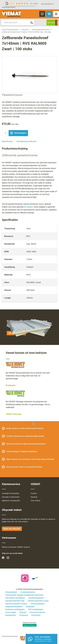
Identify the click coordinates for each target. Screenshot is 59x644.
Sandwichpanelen (36, 598)
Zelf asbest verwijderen (15, 598)
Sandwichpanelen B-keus (16, 604)
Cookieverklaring (28, 592)
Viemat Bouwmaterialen (10, 30)
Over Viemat (35, 501)
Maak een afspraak (12, 529)
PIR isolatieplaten (36, 609)
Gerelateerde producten (27, 141)
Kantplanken (11, 615)
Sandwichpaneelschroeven (41, 30)
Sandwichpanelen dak (15, 601)
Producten (11, 385)
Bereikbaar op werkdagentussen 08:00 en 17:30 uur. (43, 639)
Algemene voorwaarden (11, 501)
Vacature (34, 497)
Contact (34, 493)
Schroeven (25, 30)
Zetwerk (23, 612)
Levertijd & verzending (10, 493)
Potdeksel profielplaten (15, 609)
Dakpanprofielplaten (14, 607)
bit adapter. (29, 207)
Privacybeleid (11, 592)
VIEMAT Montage (14, 414)
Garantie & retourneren (11, 497)
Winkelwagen (18, 133)
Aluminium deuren (37, 612)
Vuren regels (11, 612)
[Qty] (5, 133)
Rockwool (24, 615)
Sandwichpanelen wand (38, 601)
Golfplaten (30, 607)
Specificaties (7, 141)
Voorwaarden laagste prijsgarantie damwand (24, 595)
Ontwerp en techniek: (30, 624)
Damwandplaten (38, 604)
